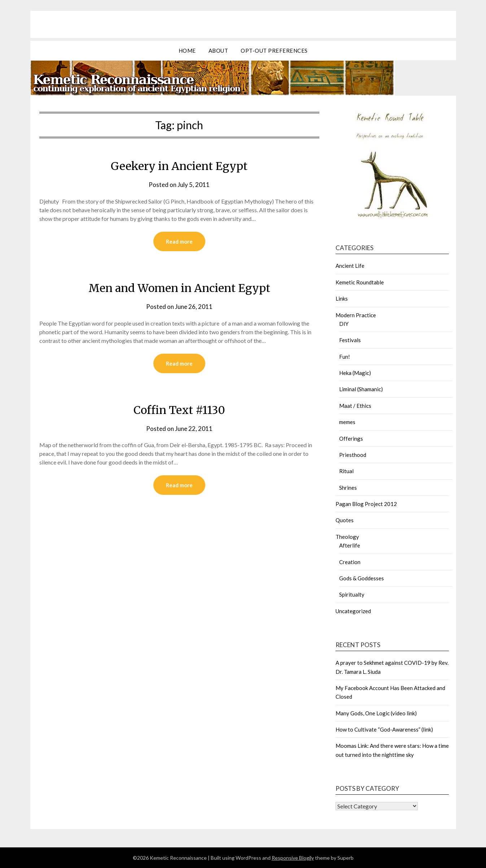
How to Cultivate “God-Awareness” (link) (384, 729)
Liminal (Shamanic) (361, 389)
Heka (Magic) (355, 373)
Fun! (345, 357)
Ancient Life (350, 266)
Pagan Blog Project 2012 (366, 504)
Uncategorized (353, 611)
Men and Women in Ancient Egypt (179, 288)
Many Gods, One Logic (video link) (376, 713)
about (218, 51)
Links (342, 298)
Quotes (345, 520)
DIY (344, 324)
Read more (179, 241)
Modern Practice (356, 315)
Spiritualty (352, 594)
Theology (347, 537)
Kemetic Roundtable (360, 282)
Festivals (350, 340)
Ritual (346, 471)
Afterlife (350, 545)
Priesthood (353, 455)
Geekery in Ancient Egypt (179, 166)
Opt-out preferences (274, 51)
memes (347, 422)
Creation (350, 562)
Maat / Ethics (355, 406)
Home (187, 51)
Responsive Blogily (293, 858)
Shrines (348, 488)
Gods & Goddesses (362, 578)
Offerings (351, 439)
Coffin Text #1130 (179, 410)
